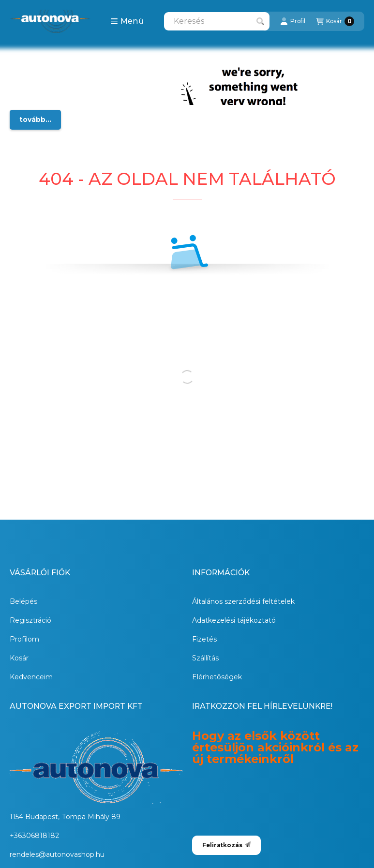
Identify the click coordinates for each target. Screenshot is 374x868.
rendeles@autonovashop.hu (57, 854)
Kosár (19, 658)
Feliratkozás (226, 845)
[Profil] (293, 21)
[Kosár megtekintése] (335, 21)
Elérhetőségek (217, 677)
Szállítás (205, 658)
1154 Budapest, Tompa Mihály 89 (65, 817)
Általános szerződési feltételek (243, 601)
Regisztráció (30, 620)
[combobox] (217, 21)
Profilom (24, 639)
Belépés (23, 601)
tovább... (35, 120)
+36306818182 (35, 836)
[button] (127, 21)
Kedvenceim (31, 677)
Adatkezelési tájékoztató (234, 620)
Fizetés (204, 639)
